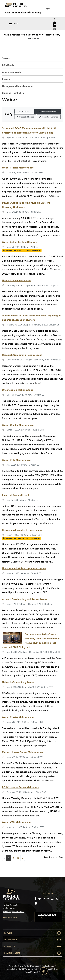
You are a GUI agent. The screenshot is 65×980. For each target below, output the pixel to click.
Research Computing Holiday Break (22, 355)
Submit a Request (33, 39)
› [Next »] (23, 858)
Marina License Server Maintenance (22, 752)
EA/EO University (26, 969)
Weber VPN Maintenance (16, 460)
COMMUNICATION (32, 953)
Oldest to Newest (25, 117)
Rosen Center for (23, 12)
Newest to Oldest (48, 111)
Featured (24, 111)
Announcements (12, 72)
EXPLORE (32, 933)
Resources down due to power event (22, 530)
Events (6, 79)
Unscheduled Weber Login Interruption (24, 568)
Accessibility (12, 969)
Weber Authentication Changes (20, 242)
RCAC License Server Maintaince (21, 787)
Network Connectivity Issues (18, 682)
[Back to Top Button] (44, 972)
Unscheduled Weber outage (18, 390)
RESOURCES (32, 946)
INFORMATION (32, 940)
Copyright (13, 966)
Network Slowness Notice (17, 280)
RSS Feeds (8, 65)
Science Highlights (13, 93)
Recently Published (49, 117)
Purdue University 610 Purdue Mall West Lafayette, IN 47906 (13, 908)
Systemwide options (47, 915)
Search (6, 58)
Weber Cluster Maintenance (18, 167)
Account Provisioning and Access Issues (25, 599)
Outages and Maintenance (17, 86)
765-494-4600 (10, 917)
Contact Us (36, 972)
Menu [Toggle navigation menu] (14, 24)
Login (47, 9)
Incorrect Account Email (15, 495)
